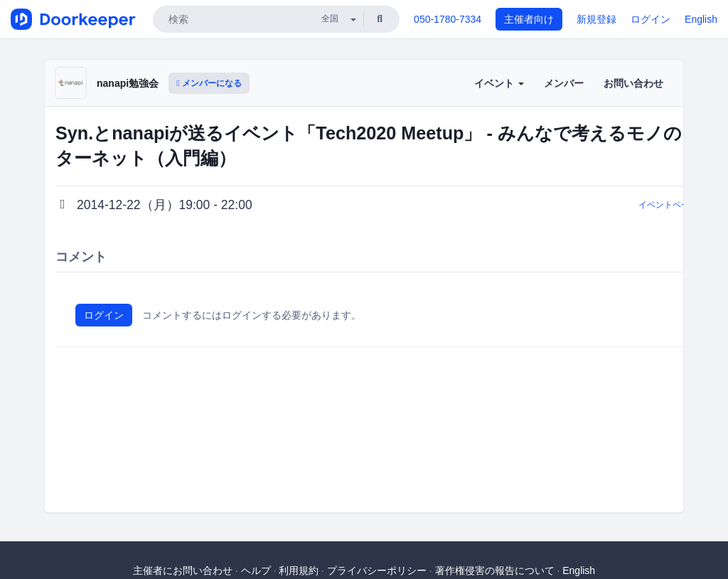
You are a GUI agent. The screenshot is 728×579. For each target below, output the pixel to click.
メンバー (564, 83)
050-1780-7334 (448, 19)
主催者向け (529, 19)
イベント (499, 83)
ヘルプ (256, 570)
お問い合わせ (633, 83)
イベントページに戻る (681, 205)
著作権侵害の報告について (495, 570)
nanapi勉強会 (128, 83)
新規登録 (596, 19)
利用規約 (299, 570)
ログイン (651, 19)
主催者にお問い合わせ (183, 570)
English (701, 19)
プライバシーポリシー (377, 570)
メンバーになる (209, 83)
